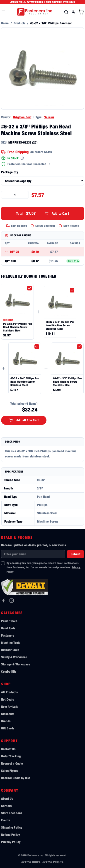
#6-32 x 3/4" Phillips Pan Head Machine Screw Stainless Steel (25, 382)
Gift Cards (8, 728)
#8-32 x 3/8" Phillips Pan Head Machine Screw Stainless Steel (60, 325)
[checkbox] (29, 288)
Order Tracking (11, 756)
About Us (7, 798)
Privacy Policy (11, 842)
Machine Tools (11, 643)
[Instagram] (12, 601)
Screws (49, 117)
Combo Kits (9, 671)
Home (5, 23)
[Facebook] (3, 601)
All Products (9, 692)
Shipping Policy (12, 827)
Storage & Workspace (16, 664)
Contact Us (8, 749)
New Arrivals (10, 707)
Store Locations (12, 813)
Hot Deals (7, 699)
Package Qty (10, 172)
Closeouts (8, 714)
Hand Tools (8, 628)
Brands (6, 721)
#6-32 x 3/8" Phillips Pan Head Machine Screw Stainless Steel (17, 327)
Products (19, 23)
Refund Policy (10, 835)
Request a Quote (12, 763)
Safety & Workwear (14, 657)
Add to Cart (42, 213)
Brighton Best (22, 117)
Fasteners (8, 635)
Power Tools (9, 621)
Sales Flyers (9, 771)
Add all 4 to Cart (24, 420)
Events (5, 820)
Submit (75, 554)
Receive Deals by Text (16, 778)
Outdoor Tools (10, 650)
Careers (6, 806)
